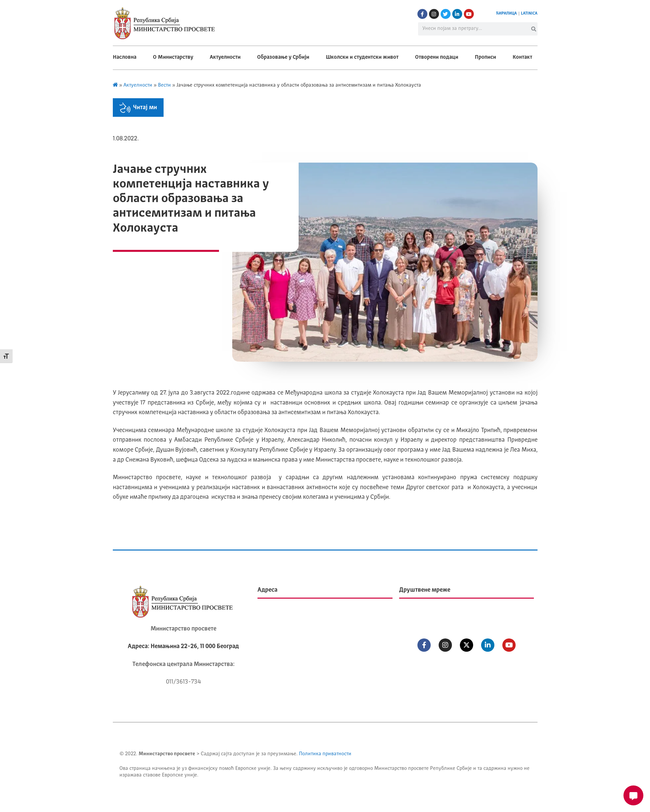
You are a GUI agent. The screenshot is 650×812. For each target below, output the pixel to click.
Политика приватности (325, 754)
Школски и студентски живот (362, 57)
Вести (164, 85)
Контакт (522, 57)
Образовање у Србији (283, 57)
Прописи (485, 57)
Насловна (125, 57)
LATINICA (529, 14)
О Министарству (173, 57)
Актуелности (225, 57)
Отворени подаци (437, 57)
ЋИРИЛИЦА (506, 14)
